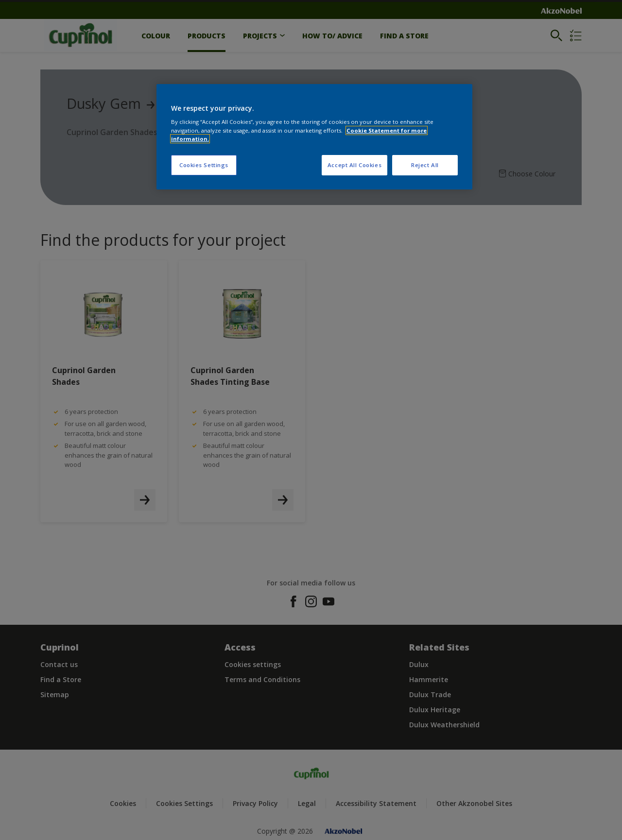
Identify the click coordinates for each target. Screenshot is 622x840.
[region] (314, 137)
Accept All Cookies (354, 165)
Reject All (425, 165)
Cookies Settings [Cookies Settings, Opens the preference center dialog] (204, 165)
